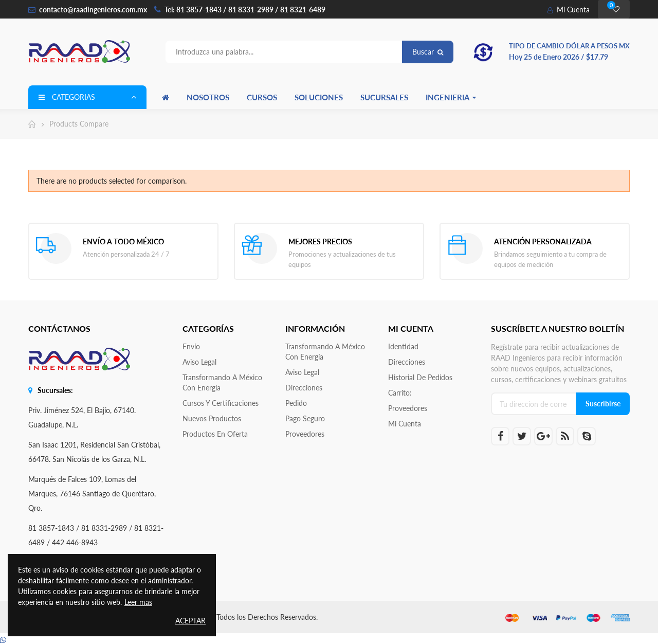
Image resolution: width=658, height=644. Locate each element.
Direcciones (304, 388)
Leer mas (138, 602)
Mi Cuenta (569, 10)
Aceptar (190, 621)
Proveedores (305, 434)
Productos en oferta (215, 434)
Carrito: (400, 393)
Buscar (428, 52)
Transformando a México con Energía (222, 382)
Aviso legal (199, 362)
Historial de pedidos (420, 377)
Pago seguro (305, 418)
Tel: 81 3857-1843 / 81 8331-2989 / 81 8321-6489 (245, 10)
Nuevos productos (212, 418)
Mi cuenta (405, 424)
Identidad (403, 346)
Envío (191, 346)
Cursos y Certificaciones (221, 403)
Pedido (296, 403)
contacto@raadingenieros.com (87, 10)
